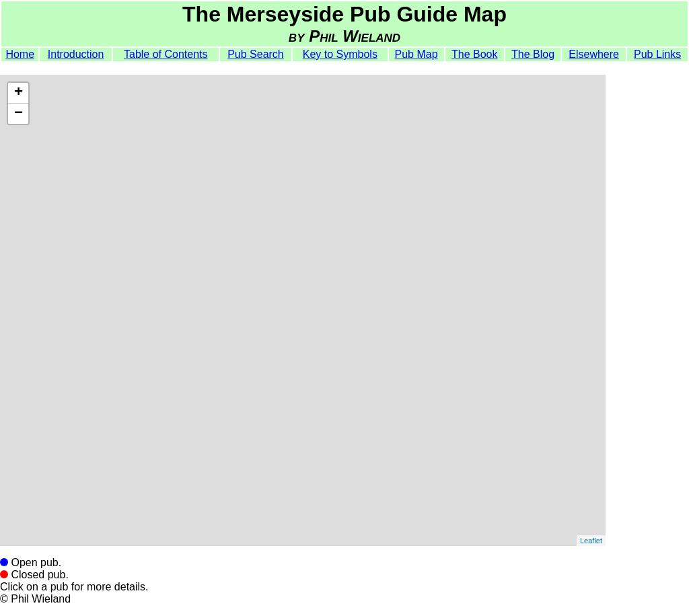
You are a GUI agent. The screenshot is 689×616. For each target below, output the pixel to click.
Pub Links (657, 54)
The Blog (533, 54)
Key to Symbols (340, 54)
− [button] (19, 114)
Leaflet (591, 541)
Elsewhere (594, 54)
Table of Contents (166, 54)
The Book (474, 54)
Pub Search (256, 54)
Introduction (76, 54)
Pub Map (416, 54)
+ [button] (19, 93)
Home (20, 54)
